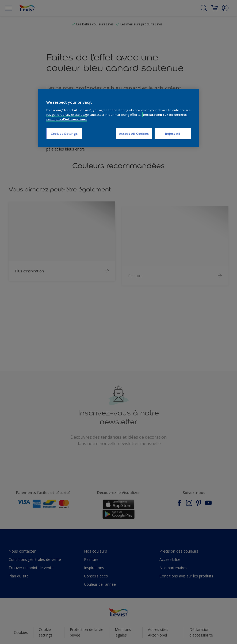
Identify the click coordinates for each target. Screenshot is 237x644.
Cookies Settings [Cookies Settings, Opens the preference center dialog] (64, 134)
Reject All (173, 134)
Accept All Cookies (134, 134)
